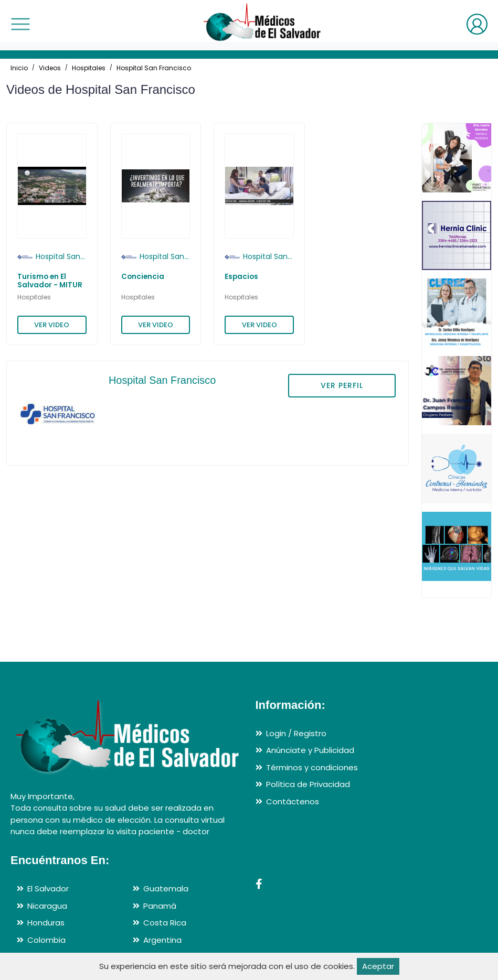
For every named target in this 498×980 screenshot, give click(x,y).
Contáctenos (293, 801)
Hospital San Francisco (154, 68)
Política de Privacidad (308, 784)
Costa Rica (165, 923)
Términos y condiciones (312, 767)
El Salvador (48, 889)
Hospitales (89, 68)
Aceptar (378, 966)
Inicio (19, 68)
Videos (50, 68)
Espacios (241, 277)
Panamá (160, 906)
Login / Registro (296, 733)
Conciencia (143, 277)
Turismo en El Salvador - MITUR (50, 281)
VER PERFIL (342, 385)
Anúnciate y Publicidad (310, 750)
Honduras (46, 923)
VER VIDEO (52, 325)
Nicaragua (47, 906)
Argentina (162, 940)
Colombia (46, 940)
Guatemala (166, 889)
